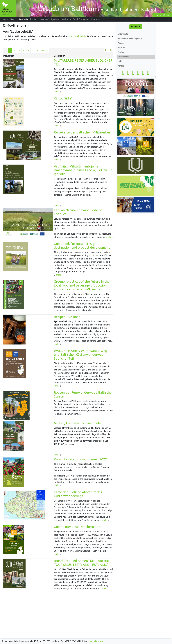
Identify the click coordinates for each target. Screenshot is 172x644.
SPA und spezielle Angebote (130, 39)
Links (120, 61)
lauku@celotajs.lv (77, 36)
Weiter (45, 50)
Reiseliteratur (123, 57)
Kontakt (121, 66)
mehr (57, 92)
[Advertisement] (58, 618)
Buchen (121, 52)
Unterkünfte (123, 34)
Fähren (121, 43)
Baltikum (121, 48)
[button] (169, 19)
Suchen (135, 27)
